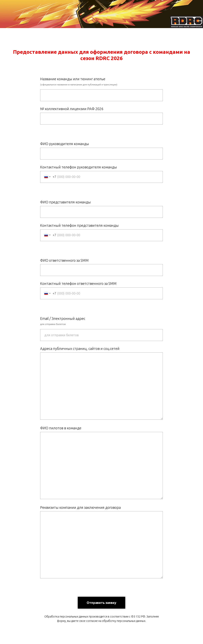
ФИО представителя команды (65, 202)
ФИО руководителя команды (65, 144)
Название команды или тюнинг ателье (73, 79)
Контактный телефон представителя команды (79, 225)
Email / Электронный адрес (63, 318)
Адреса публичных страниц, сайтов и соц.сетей (80, 348)
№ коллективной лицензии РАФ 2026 (72, 109)
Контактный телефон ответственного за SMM (78, 283)
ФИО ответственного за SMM (64, 260)
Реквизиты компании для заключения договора (80, 507)
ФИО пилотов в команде (61, 428)
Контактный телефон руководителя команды (79, 167)
